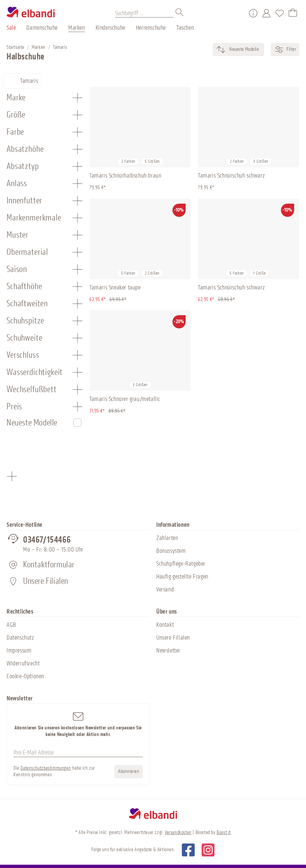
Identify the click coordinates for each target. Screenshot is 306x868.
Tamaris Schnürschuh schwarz (231, 176)
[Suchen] (180, 13)
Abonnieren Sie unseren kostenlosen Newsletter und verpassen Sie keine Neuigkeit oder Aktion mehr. (78, 724)
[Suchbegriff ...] (144, 13)
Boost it (224, 833)
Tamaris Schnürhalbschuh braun (125, 176)
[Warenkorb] (293, 13)
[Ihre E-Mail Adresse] (78, 753)
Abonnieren (129, 771)
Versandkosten (178, 833)
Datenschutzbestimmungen (46, 768)
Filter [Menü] (285, 50)
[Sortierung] (244, 50)
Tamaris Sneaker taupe (115, 287)
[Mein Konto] (266, 13)
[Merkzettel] (280, 13)
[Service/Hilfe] (253, 13)
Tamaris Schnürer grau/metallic (125, 399)
